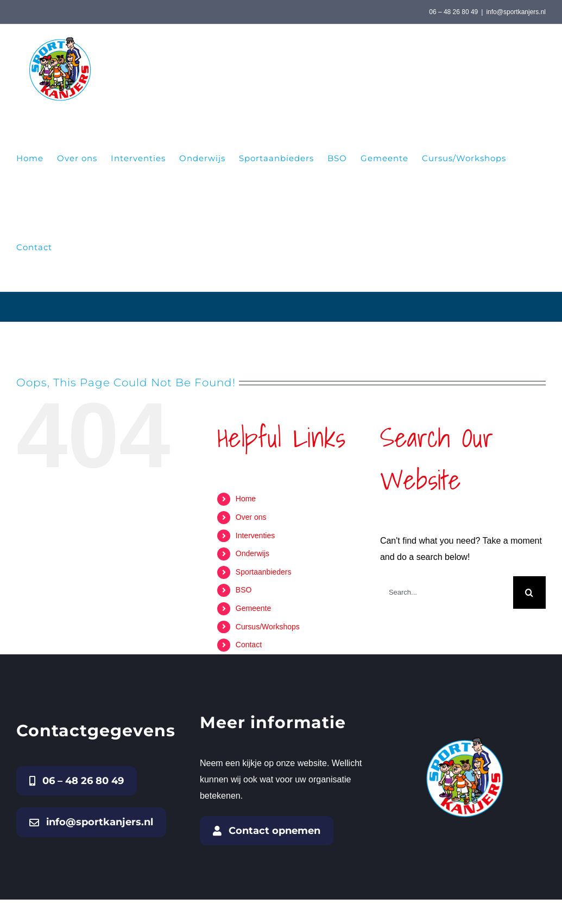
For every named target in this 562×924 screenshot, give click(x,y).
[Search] (529, 592)
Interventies (255, 536)
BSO (244, 590)
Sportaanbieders (264, 572)
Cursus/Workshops (268, 627)
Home (246, 499)
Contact (249, 645)
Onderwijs (252, 553)
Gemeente (253, 608)
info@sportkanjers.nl (516, 12)
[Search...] (447, 592)
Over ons (251, 517)
